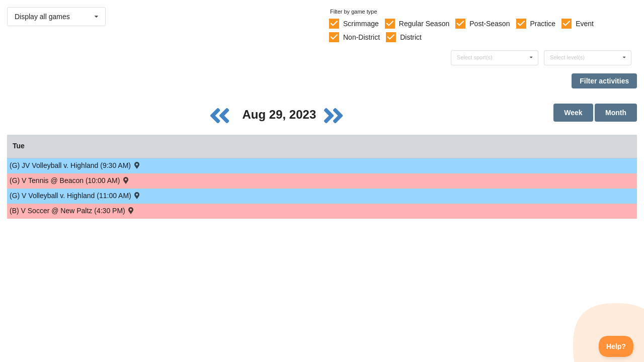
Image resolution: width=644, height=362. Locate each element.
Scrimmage (361, 24)
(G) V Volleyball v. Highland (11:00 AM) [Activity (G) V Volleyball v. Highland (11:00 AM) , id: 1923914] (75, 195)
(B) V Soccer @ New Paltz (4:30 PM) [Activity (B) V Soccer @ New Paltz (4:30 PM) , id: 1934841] (72, 210)
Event (585, 24)
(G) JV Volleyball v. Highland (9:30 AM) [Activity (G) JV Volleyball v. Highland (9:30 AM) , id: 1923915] (75, 165)
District (411, 37)
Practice (543, 24)
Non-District (361, 37)
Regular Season (424, 24)
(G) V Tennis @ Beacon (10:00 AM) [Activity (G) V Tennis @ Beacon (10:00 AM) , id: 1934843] (70, 180)
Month (616, 113)
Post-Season (490, 24)
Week (573, 113)
